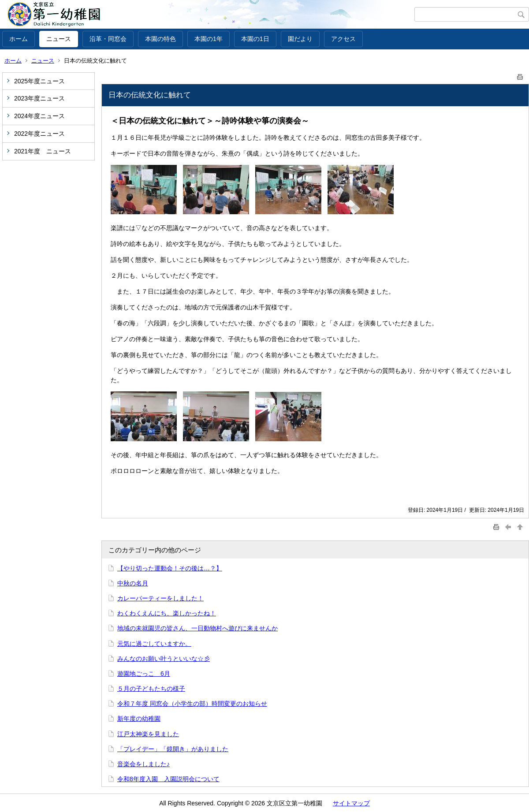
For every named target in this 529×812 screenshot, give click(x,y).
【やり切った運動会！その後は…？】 (170, 568)
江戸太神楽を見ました (148, 734)
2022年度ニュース (39, 134)
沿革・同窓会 (108, 39)
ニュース (59, 39)
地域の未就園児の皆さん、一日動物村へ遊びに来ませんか (197, 628)
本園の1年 (209, 39)
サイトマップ (351, 803)
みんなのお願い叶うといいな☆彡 (164, 659)
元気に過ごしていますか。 (154, 644)
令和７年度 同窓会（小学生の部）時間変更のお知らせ (192, 704)
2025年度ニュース (39, 81)
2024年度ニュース (39, 116)
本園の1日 (255, 39)
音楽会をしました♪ (143, 764)
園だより (300, 39)
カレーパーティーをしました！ (160, 598)
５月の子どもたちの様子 (151, 689)
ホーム (19, 39)
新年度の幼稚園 (139, 719)
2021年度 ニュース (43, 151)
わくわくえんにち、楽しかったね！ (167, 613)
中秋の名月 (133, 583)
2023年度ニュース (39, 98)
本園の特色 (160, 39)
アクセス (343, 39)
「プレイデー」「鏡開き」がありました (173, 749)
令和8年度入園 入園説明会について (168, 779)
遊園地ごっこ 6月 (144, 674)
